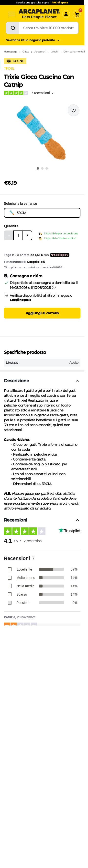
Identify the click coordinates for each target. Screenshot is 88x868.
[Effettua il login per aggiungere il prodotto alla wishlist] (74, 110)
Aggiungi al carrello (42, 313)
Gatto (26, 52)
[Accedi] (66, 14)
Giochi (55, 52)
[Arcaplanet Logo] (39, 14)
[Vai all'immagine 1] (38, 168)
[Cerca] (13, 28)
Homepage (11, 52)
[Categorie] (11, 14)
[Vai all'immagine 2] (42, 168)
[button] (42, 134)
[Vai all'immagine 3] (47, 168)
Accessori (40, 52)
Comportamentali (74, 52)
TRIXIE (9, 68)
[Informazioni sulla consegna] (54, 287)
